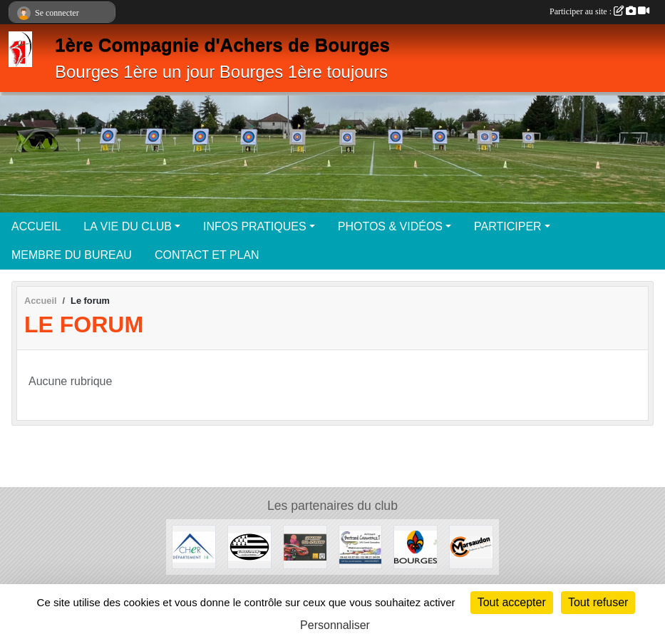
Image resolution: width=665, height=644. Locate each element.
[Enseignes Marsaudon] (471, 546)
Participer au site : (599, 11)
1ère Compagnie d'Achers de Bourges (222, 45)
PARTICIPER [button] (508, 226)
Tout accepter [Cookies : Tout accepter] (512, 602)
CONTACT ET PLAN (207, 255)
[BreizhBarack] (249, 546)
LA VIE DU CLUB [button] (128, 226)
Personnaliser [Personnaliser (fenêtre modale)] (335, 625)
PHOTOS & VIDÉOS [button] (390, 226)
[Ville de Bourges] (416, 546)
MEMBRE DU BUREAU (72, 255)
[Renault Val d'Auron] (305, 546)
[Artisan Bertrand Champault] (361, 546)
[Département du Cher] (194, 546)
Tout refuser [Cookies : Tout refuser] (598, 602)
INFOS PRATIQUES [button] (255, 226)
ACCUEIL (36, 226)
